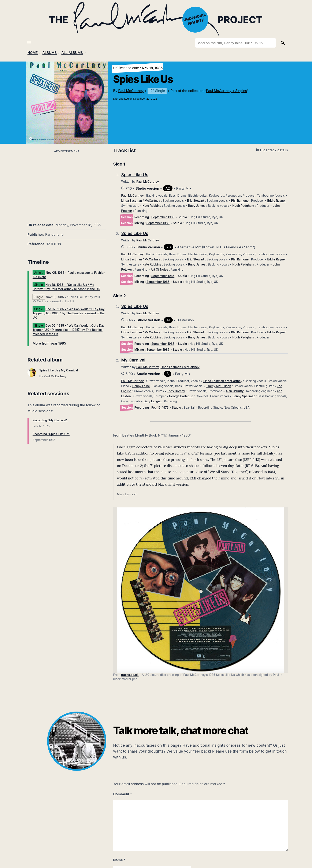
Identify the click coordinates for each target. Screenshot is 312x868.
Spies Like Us (135, 175)
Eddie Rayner (276, 201)
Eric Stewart (196, 201)
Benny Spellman (244, 396)
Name (119, 860)
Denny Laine (141, 386)
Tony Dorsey (176, 391)
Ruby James (197, 206)
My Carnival (133, 360)
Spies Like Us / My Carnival (59, 370)
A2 (168, 188)
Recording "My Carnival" (50, 420)
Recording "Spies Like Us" (51, 434)
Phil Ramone (240, 201)
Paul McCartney (131, 91)
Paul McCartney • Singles (226, 91)
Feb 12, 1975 (160, 407)
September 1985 (163, 217)
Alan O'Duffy (235, 391)
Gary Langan (153, 401)
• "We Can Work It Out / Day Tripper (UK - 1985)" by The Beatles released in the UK (68, 313)
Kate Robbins (152, 206)
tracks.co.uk (130, 675)
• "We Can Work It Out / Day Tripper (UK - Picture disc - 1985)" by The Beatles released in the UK (68, 330)
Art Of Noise (159, 269)
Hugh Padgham (243, 206)
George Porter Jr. (181, 396)
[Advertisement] (67, 184)
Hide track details (272, 150)
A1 (168, 320)
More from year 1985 (49, 343)
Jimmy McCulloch (219, 386)
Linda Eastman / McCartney (141, 201)
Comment (122, 794)
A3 (169, 247)
